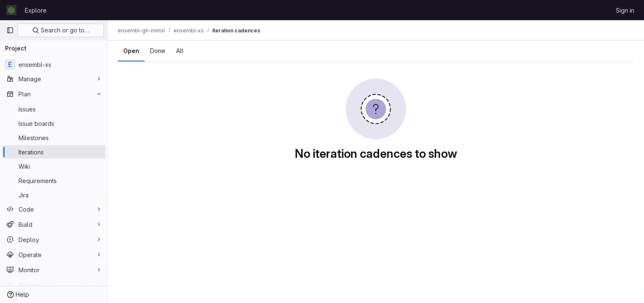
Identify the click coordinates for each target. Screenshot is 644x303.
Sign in (625, 10)
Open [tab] (131, 51)
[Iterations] (54, 152)
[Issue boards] (54, 123)
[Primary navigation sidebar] (10, 30)
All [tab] (180, 51)
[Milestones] (54, 138)
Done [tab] (158, 51)
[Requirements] (54, 181)
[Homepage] (11, 10)
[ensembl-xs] (54, 64)
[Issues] (54, 109)
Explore (36, 10)
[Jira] (54, 195)
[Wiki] (54, 166)
